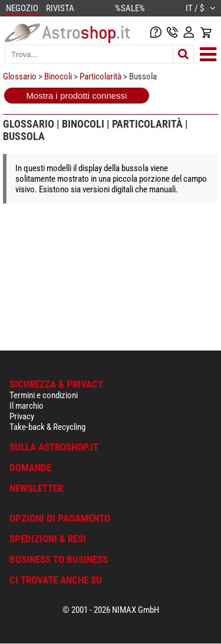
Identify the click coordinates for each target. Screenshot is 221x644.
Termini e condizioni (44, 395)
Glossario (20, 76)
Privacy (22, 416)
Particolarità (100, 76)
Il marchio (27, 406)
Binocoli (58, 76)
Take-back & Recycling (47, 427)
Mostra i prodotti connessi (77, 96)
